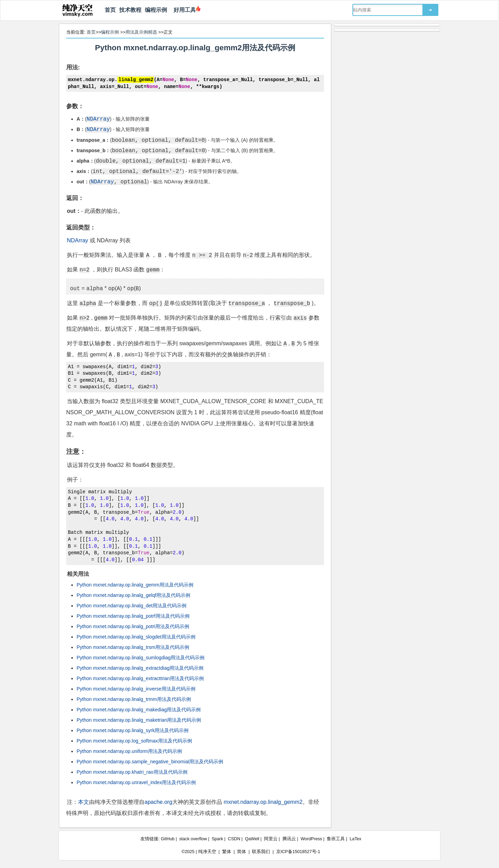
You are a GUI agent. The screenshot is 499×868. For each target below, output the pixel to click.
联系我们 (261, 851)
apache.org (158, 802)
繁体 (227, 851)
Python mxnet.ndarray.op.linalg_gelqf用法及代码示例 (133, 595)
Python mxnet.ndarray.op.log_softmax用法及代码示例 (134, 740)
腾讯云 (289, 839)
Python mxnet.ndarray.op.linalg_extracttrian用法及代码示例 (140, 678)
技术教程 (130, 10)
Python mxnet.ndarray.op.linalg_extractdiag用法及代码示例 (140, 668)
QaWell (252, 839)
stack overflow (193, 839)
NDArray (77, 240)
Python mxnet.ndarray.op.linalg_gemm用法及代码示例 (135, 584)
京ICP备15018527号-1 (298, 851)
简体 (242, 851)
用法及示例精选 (141, 32)
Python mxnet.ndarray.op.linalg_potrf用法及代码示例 (133, 616)
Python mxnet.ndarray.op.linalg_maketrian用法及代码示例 (139, 720)
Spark (217, 839)
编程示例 (156, 10)
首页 (110, 10)
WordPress (311, 839)
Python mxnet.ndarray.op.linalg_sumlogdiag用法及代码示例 (141, 657)
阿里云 (271, 839)
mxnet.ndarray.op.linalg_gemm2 (263, 802)
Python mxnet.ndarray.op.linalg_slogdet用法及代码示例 (136, 636)
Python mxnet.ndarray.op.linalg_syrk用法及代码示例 (133, 730)
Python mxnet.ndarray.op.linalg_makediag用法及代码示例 (139, 709)
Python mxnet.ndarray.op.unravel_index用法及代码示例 (136, 782)
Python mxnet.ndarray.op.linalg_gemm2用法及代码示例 (195, 48)
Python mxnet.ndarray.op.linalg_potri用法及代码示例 (133, 626)
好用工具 (183, 10)
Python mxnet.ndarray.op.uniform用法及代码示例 (129, 751)
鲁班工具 (336, 839)
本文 (84, 802)
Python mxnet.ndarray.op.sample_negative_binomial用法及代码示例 (150, 761)
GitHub (168, 839)
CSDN (234, 839)
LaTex (356, 839)
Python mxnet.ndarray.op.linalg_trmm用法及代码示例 (134, 699)
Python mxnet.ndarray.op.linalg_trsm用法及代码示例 (133, 647)
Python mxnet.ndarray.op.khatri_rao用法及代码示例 (132, 772)
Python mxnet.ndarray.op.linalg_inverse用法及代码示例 (136, 688)
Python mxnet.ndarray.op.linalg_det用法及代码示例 (132, 605)
